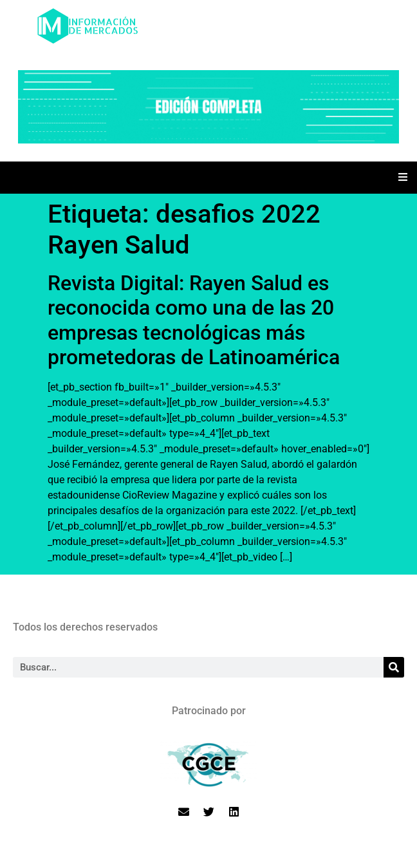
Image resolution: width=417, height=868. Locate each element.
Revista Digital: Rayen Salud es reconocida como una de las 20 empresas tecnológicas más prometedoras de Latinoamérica (194, 320)
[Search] (394, 667)
